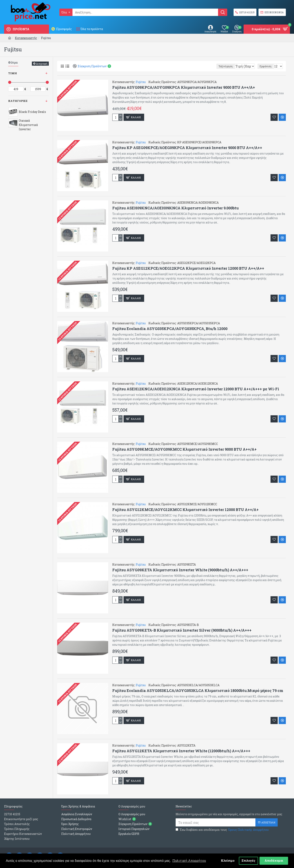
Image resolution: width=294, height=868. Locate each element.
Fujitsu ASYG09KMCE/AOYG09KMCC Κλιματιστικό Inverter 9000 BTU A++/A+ (184, 449)
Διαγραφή (42, 64)
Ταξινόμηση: (210, 66)
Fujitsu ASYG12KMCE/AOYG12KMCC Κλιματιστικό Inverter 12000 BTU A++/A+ (185, 510)
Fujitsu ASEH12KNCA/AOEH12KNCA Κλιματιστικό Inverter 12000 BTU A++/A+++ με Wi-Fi (196, 389)
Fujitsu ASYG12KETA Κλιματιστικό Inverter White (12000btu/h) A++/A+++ (181, 751)
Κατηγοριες (18, 101)
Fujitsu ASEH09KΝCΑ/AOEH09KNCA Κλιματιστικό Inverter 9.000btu (175, 208)
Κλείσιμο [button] (228, 861)
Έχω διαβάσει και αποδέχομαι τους (222, 830)
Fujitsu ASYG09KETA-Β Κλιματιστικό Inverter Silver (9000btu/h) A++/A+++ (182, 630)
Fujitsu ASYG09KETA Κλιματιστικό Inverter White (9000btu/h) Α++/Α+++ (180, 570)
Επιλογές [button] (249, 861)
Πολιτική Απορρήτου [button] (189, 861)
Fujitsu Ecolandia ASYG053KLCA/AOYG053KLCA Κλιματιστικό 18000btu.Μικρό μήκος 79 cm (198, 691)
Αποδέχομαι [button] (274, 861)
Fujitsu (141, 82)
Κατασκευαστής (26, 38)
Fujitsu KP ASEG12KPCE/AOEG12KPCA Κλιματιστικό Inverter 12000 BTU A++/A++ (188, 268)
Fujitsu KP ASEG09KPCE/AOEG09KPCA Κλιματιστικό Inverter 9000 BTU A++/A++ (187, 148)
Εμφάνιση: (267, 66)
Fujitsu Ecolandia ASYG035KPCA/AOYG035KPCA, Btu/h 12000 (170, 329)
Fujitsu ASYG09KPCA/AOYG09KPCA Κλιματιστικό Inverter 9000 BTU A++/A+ (184, 87)
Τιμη (13, 73)
